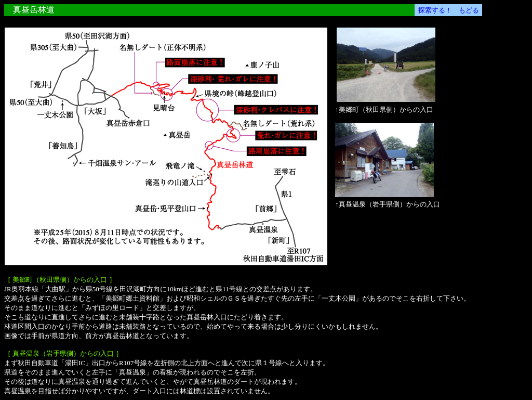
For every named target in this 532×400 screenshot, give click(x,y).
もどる (469, 10)
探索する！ (435, 10)
